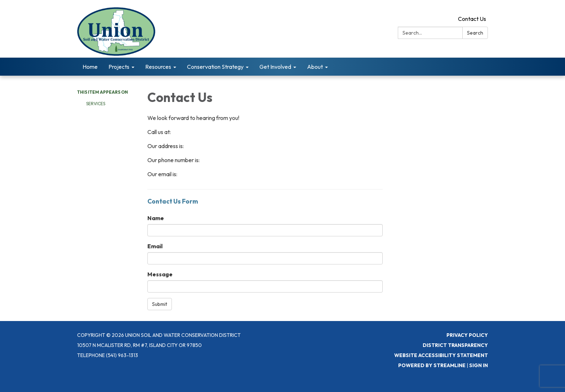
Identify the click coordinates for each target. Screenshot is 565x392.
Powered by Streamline (432, 365)
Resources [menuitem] (158, 67)
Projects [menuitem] (119, 67)
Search (475, 33)
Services (96, 104)
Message (160, 274)
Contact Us (472, 19)
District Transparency (455, 345)
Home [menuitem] (90, 67)
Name (156, 218)
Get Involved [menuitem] (275, 67)
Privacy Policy (467, 335)
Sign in (479, 365)
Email (155, 246)
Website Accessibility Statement (441, 355)
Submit (160, 304)
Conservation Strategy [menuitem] (215, 67)
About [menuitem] (315, 67)
